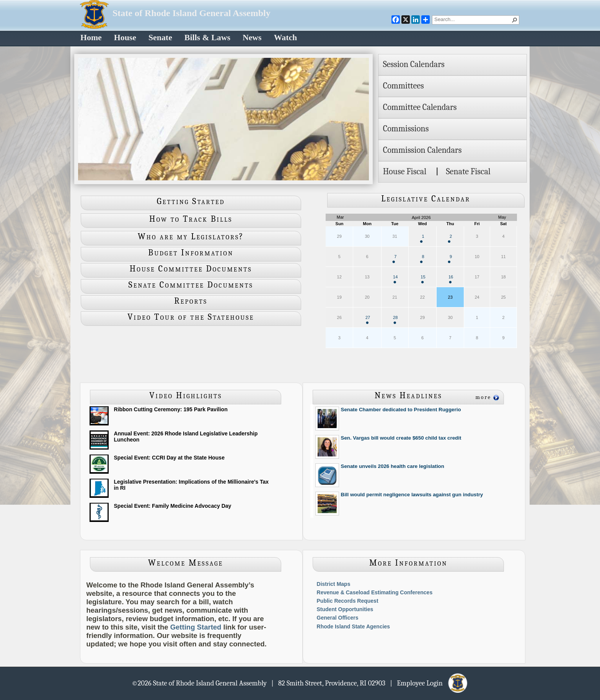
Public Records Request (348, 601)
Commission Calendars (422, 150)
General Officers (338, 618)
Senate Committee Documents (191, 285)
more (483, 397)
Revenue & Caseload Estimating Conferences (375, 592)
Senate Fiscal (468, 172)
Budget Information (191, 253)
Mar (340, 217)
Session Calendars (414, 64)
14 (395, 279)
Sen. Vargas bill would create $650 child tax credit (401, 438)
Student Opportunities (345, 609)
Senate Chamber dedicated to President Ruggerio (401, 410)
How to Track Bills (191, 219)
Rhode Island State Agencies (354, 626)
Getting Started (191, 201)
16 (451, 279)
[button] (515, 20)
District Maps (334, 584)
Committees (404, 86)
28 (395, 320)
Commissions (406, 129)
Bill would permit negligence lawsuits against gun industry (412, 495)
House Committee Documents (191, 269)
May (502, 217)
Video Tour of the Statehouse (191, 317)
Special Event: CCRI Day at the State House (169, 458)
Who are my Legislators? (191, 237)
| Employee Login (429, 683)
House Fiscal (405, 172)
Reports (191, 301)
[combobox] (473, 19)
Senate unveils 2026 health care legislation (393, 466)
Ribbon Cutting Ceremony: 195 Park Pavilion (171, 409)
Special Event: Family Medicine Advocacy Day (173, 506)
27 (368, 320)
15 (423, 279)
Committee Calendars (420, 107)
